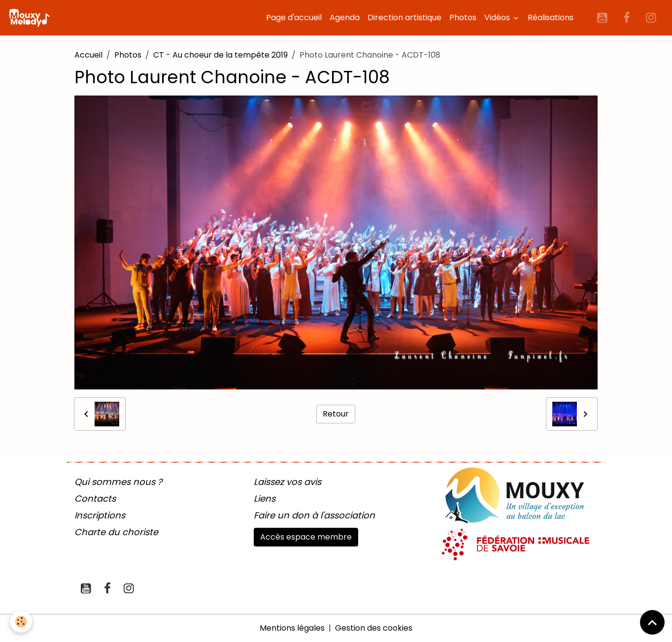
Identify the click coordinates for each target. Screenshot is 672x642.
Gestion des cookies (374, 628)
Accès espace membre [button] (306, 537)
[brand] (31, 18)
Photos (463, 17)
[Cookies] (21, 622)
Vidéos (498, 17)
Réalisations (551, 17)
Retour (336, 414)
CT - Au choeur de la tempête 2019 (220, 55)
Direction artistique (404, 17)
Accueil (88, 55)
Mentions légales (292, 628)
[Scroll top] (652, 622)
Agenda (345, 17)
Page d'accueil (294, 17)
